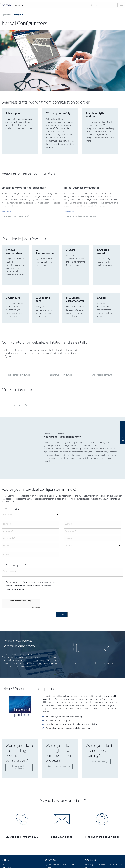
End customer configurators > (17, 217)
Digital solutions (7, 15)
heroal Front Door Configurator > (20, 406)
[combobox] (103, 5)
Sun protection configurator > (103, 376)
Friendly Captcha (35, 607)
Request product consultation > (19, 767)
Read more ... (8, 212)
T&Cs (4, 865)
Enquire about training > (98, 761)
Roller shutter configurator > (62, 376)
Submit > (62, 615)
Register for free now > (105, 663)
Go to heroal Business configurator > (82, 217)
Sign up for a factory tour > (59, 766)
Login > (75, 663)
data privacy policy (15, 589)
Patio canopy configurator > (20, 376)
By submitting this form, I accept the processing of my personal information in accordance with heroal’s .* (31, 586)
